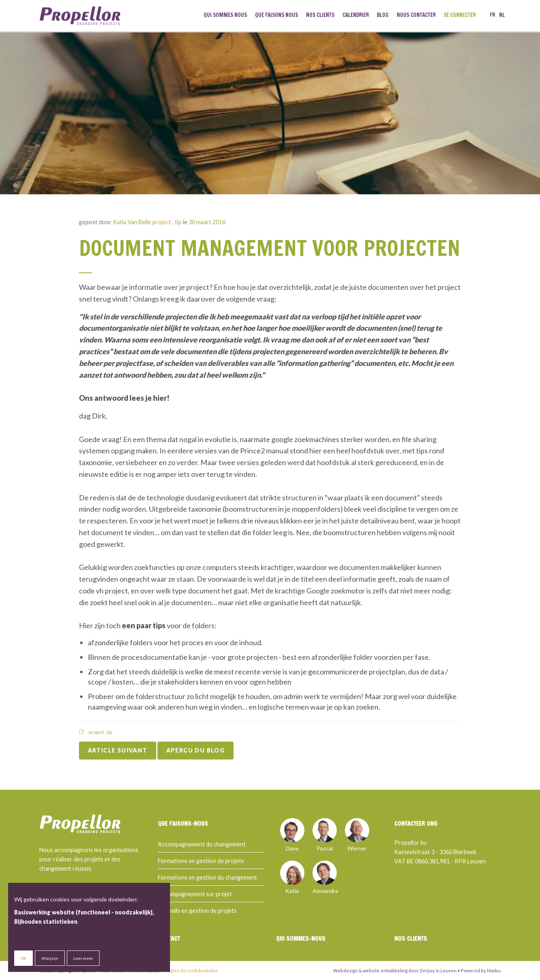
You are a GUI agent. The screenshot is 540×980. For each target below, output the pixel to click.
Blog (383, 15)
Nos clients (320, 15)
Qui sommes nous (225, 15)
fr (492, 15)
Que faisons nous (276, 15)
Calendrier (356, 15)
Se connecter (460, 15)
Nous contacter (416, 15)
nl (502, 15)
